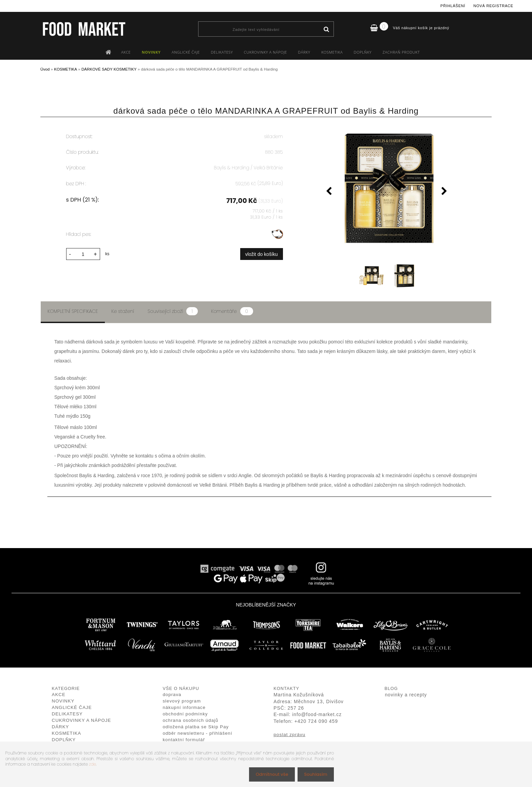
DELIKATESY (222, 52)
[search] (326, 30)
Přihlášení (453, 6)
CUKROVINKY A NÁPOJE (265, 52)
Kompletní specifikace (73, 311)
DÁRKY (304, 52)
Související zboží (173, 311)
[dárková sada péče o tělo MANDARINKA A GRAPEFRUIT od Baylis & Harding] (387, 189)
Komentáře (232, 311)
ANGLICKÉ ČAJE (186, 52)
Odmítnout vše (268, 774)
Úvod (45, 69)
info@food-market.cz (317, 715)
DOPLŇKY (363, 52)
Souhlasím (314, 774)
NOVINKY (151, 52)
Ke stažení (123, 311)
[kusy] (83, 253)
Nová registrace (493, 6)
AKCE (126, 52)
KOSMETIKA (332, 52)
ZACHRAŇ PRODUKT (401, 52)
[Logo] (84, 29)
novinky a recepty (406, 695)
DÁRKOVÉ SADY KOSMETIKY (109, 69)
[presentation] (329, 192)
